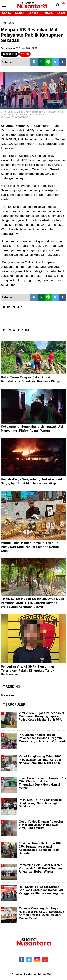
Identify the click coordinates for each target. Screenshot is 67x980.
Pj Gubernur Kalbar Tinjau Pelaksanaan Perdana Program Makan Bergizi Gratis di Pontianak (42, 738)
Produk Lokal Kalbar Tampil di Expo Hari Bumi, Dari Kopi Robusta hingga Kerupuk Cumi (31, 547)
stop (25, 54)
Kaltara (48, 13)
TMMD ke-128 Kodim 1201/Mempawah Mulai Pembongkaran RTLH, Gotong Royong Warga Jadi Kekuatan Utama (32, 603)
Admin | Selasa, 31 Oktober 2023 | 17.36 (19, 48)
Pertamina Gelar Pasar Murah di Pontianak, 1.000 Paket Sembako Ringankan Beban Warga (41, 868)
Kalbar (19, 13)
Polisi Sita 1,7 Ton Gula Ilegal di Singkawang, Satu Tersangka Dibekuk (40, 803)
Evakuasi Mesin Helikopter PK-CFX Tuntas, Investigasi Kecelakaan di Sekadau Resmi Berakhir (40, 848)
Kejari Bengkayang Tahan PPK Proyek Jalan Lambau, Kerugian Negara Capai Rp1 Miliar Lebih (41, 760)
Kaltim (6, 13)
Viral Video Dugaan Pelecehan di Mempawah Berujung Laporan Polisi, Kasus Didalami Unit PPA (41, 716)
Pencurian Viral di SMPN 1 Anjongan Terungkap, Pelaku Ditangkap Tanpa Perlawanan (28, 671)
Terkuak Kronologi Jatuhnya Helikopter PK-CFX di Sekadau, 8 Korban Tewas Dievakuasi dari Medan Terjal (41, 913)
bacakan (10, 54)
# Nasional (8, 695)
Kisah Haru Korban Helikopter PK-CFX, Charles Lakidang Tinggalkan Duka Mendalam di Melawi (42, 783)
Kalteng (33, 13)
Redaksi (16, 974)
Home (3, 23)
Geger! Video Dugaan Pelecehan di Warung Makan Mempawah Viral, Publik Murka (42, 825)
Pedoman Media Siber (39, 974)
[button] (63, 2)
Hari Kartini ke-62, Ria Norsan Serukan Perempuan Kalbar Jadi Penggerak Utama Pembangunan (42, 890)
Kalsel (61, 13)
